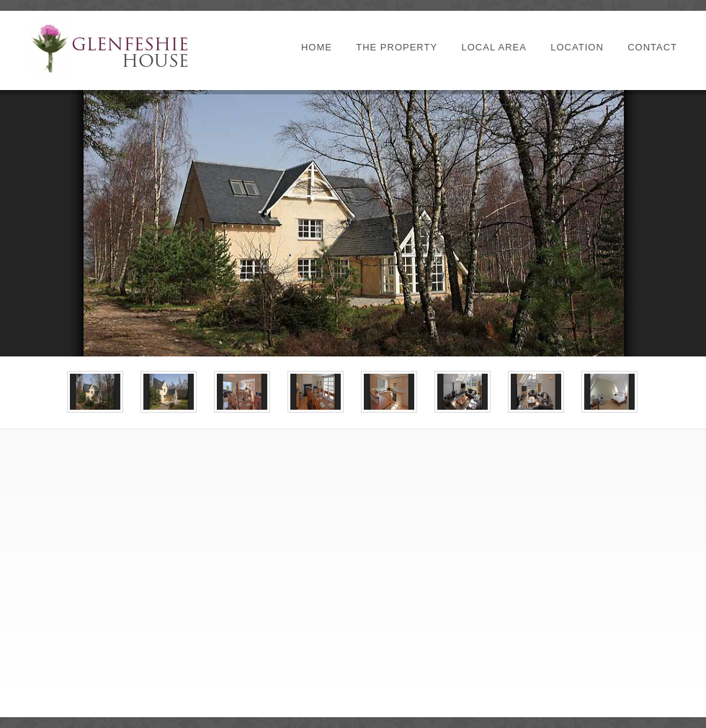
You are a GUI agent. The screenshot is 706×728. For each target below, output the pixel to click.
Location (577, 47)
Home (317, 47)
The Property (397, 47)
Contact (652, 47)
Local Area (493, 47)
